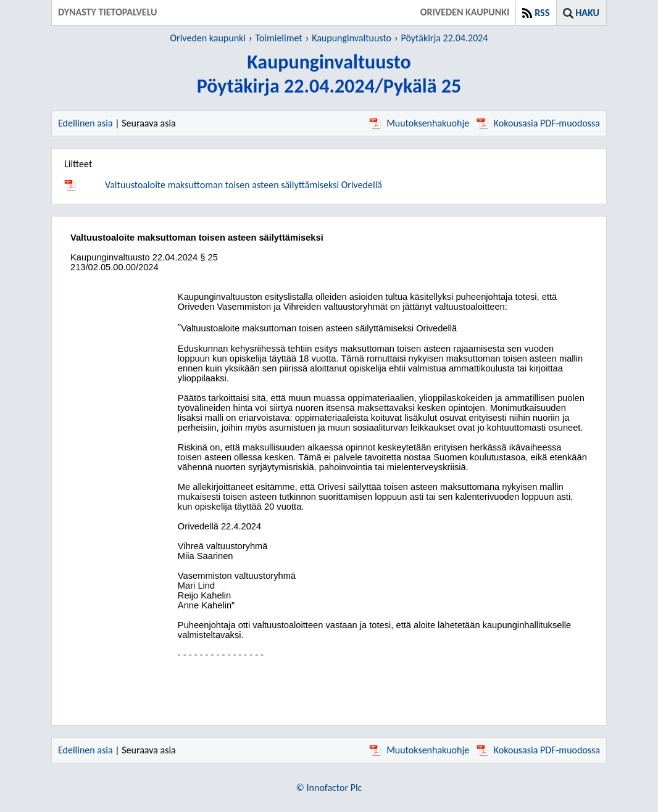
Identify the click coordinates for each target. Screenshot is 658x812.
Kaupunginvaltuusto (352, 38)
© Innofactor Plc (329, 788)
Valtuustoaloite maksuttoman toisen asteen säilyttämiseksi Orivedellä (244, 185)
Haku (587, 13)
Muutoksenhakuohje (419, 123)
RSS (542, 13)
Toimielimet (278, 38)
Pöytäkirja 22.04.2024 (444, 38)
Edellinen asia (85, 123)
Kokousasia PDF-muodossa (538, 123)
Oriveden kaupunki (208, 38)
